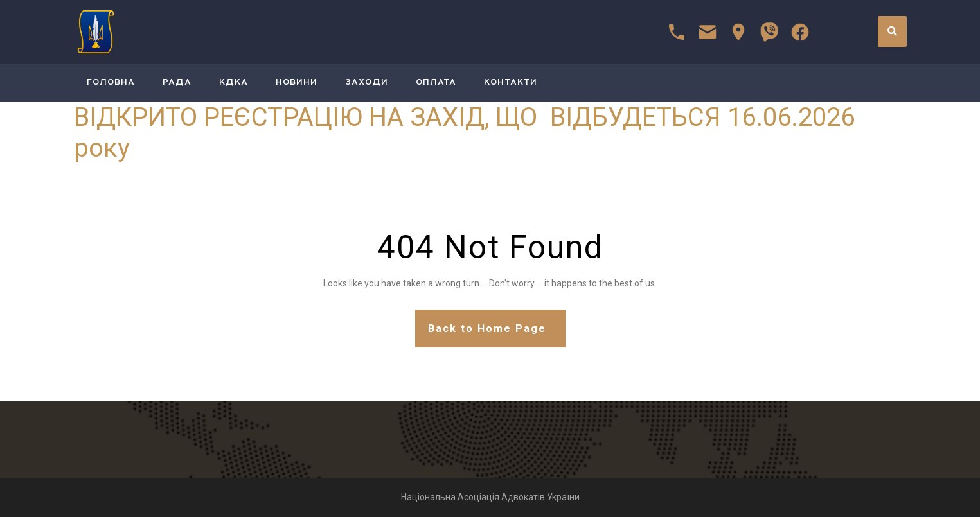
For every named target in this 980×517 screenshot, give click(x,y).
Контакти (511, 83)
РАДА (177, 83)
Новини (297, 83)
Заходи (367, 83)
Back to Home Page (487, 329)
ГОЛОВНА (111, 83)
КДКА (234, 83)
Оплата (436, 83)
